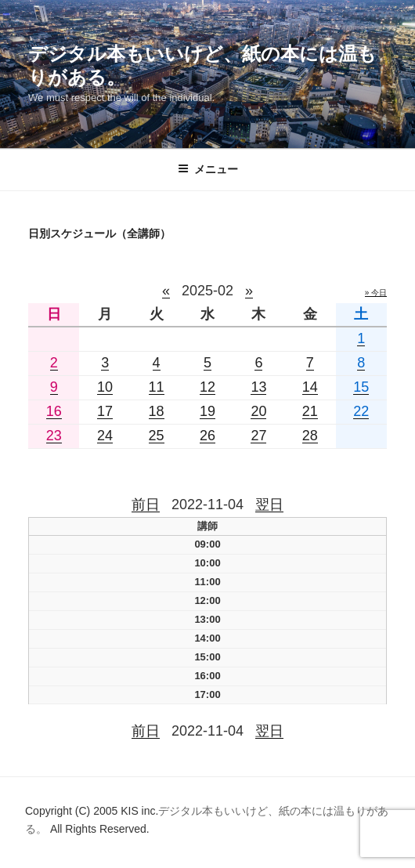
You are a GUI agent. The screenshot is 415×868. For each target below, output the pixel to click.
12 (207, 387)
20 (258, 411)
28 (310, 436)
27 (258, 436)
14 (310, 387)
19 (207, 411)
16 (54, 411)
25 (157, 436)
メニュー (208, 169)
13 (258, 387)
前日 (146, 505)
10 (105, 387)
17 (105, 411)
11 (157, 387)
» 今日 (376, 293)
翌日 (269, 505)
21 (310, 411)
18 (157, 411)
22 (361, 411)
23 (54, 436)
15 (361, 387)
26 (207, 436)
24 (105, 436)
